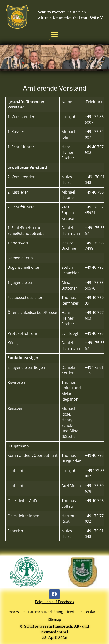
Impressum (17, 612)
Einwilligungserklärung (83, 612)
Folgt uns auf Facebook (55, 602)
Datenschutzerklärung (45, 612)
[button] (55, 34)
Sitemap (55, 620)
